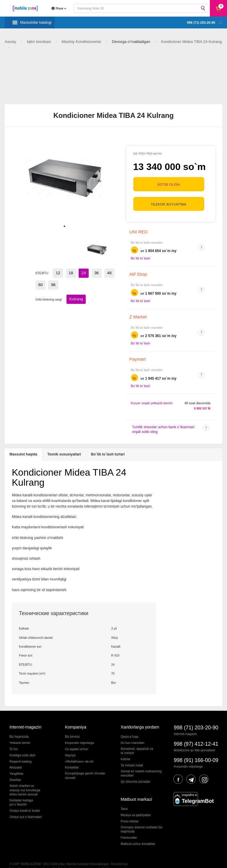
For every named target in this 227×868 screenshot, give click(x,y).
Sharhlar (15, 770)
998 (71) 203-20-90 (196, 718)
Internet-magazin (25, 717)
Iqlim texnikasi (39, 42)
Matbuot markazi (136, 789)
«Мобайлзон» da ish (79, 751)
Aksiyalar (16, 757)
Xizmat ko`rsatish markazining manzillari (141, 763)
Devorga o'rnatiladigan (132, 42)
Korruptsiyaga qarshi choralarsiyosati (85, 765)
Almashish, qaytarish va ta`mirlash (137, 741)
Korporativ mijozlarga (80, 733)
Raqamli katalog (21, 751)
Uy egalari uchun (77, 739)
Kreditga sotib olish (22, 745)
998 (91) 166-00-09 (196, 750)
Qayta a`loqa (129, 726)
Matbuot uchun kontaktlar (138, 834)
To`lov (14, 739)
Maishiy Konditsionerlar (82, 42)
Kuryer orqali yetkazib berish (152, 393)
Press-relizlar (130, 811)
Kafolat (125, 749)
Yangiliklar (16, 764)
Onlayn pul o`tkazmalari (26, 807)
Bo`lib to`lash (141, 248)
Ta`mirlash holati (132, 755)
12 (57, 272)
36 (90, 272)
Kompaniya (76, 717)
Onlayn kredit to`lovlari (25, 801)
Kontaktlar (72, 757)
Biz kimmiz (72, 726)
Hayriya (70, 745)
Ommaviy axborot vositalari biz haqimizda (141, 819)
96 (40, 282)
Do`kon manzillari (132, 733)
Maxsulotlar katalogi (36, 23)
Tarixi (124, 799)
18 (68, 272)
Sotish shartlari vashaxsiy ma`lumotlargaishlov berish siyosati (25, 780)
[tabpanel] (64, 178)
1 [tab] (64, 226)
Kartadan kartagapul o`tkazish (21, 792)
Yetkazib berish (20, 733)
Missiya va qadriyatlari (136, 805)
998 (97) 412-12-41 (196, 734)
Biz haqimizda (19, 726)
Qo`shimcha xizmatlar (135, 772)
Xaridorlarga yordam (140, 717)
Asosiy (11, 42)
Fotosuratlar (129, 828)
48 (100, 272)
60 (111, 272)
